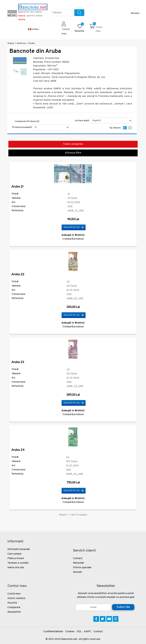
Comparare (14, 607)
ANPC (88, 632)
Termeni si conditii (18, 563)
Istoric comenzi (16, 598)
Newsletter (14, 612)
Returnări (79, 563)
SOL (79, 632)
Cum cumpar (15, 554)
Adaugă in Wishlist (73, 235)
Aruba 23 (18, 362)
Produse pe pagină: (22, 127)
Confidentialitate (53, 632)
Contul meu (14, 594)
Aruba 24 (18, 450)
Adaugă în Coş (74, 227)
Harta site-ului (16, 568)
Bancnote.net (69, 639)
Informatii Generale (19, 549)
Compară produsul (73, 239)
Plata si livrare (16, 558)
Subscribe (123, 607)
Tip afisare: (115, 128)
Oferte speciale (82, 568)
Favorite (12, 603)
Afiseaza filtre (73, 153)
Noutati (77, 572)
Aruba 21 (17, 187)
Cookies (70, 632)
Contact (78, 558)
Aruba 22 (18, 275)
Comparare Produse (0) (27, 121)
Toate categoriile (73, 144)
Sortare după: (82, 121)
